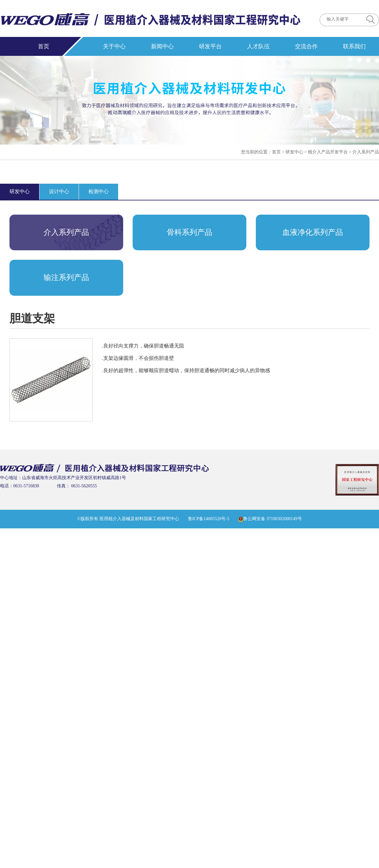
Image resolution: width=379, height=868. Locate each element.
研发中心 (294, 152)
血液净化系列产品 (313, 232)
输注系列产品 (66, 277)
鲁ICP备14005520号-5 (209, 519)
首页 (44, 46)
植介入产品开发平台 (328, 152)
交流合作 (306, 46)
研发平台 (210, 46)
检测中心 (99, 191)
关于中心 (114, 46)
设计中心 (59, 191)
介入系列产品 (366, 152)
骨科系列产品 (189, 232)
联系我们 (354, 46)
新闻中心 (162, 46)
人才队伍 (258, 46)
